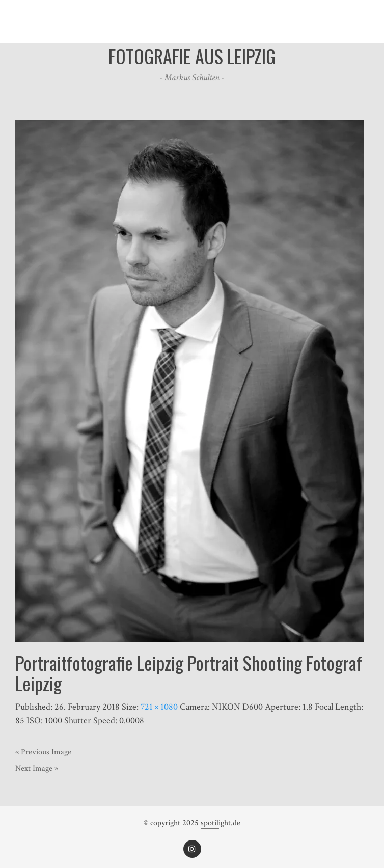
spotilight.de (221, 823)
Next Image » (37, 768)
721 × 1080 (159, 707)
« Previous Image (43, 752)
